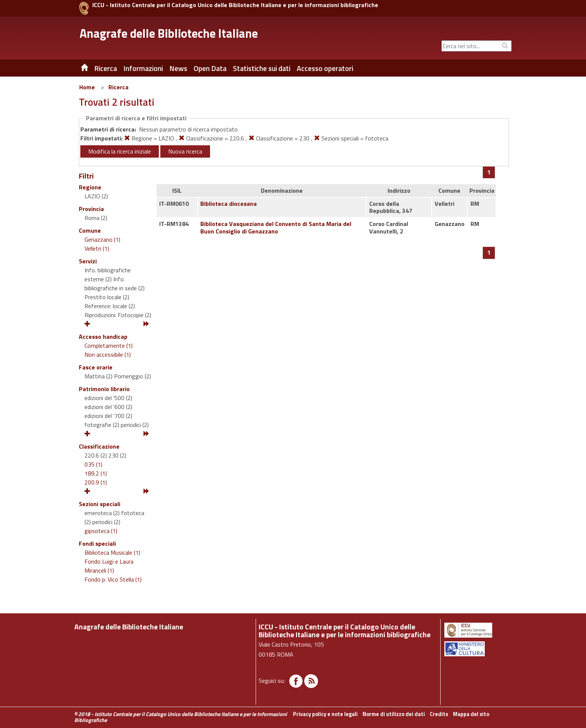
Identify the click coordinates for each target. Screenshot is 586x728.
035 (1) (93, 464)
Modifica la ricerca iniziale (120, 151)
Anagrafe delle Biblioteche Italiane (169, 33)
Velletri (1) (97, 248)
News (178, 68)
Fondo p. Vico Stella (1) (113, 579)
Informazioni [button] (143, 68)
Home (87, 87)
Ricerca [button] (106, 68)
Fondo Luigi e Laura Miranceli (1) (109, 566)
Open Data (210, 68)
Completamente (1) (109, 346)
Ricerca (118, 87)
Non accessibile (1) (108, 354)
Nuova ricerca (185, 151)
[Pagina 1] (489, 172)
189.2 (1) (96, 473)
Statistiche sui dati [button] (262, 68)
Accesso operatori (325, 68)
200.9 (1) (96, 482)
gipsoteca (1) (101, 531)
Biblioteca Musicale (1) (112, 552)
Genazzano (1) (102, 239)
